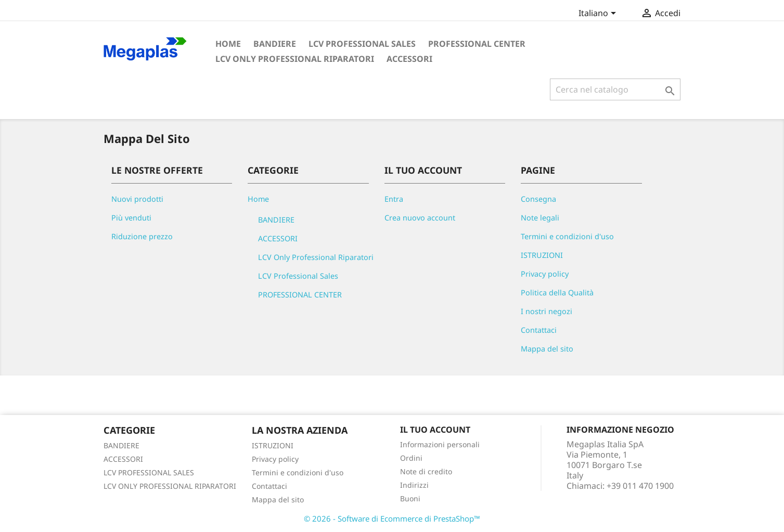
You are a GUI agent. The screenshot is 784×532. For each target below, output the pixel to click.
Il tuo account (435, 430)
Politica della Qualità (557, 293)
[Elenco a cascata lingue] (599, 14)
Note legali (540, 218)
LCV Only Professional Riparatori (295, 59)
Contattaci (539, 330)
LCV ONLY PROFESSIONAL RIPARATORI (170, 486)
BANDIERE (275, 44)
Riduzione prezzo (142, 236)
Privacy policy (545, 274)
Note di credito (426, 471)
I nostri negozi (547, 311)
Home (228, 44)
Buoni (410, 498)
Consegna (538, 199)
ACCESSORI (409, 59)
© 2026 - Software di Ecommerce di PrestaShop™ (392, 518)
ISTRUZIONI (542, 255)
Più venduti (131, 218)
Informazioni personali (440, 444)
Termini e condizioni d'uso (567, 236)
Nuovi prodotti (137, 199)
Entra (394, 199)
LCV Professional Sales (362, 44)
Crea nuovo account (420, 218)
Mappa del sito (547, 349)
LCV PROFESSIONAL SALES (149, 472)
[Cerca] (615, 89)
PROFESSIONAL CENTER (477, 44)
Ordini (411, 458)
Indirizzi (414, 485)
